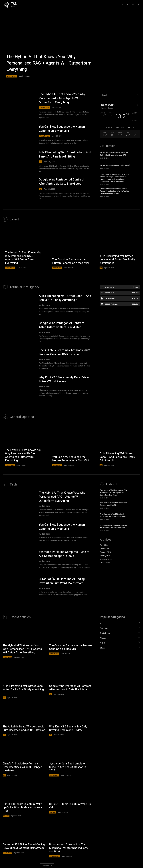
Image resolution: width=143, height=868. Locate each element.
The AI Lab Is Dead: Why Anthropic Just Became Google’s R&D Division (65, 352)
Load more (47, 866)
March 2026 (104, 549)
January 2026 (105, 556)
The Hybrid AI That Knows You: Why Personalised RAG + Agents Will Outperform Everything (49, 63)
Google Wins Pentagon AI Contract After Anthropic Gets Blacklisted (62, 182)
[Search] (137, 95)
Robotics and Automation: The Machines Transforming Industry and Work (69, 848)
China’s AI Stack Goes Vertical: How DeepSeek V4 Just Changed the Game (22, 767)
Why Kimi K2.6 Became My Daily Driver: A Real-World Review (64, 379)
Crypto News (55, 856)
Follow (135, 293)
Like (137, 287)
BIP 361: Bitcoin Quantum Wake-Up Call (115, 165)
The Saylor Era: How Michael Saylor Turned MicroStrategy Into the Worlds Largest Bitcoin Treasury (114, 191)
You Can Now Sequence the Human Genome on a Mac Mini (62, 129)
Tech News (12, 76)
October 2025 (105, 563)
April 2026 (104, 545)
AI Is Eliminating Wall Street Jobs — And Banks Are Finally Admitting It (65, 155)
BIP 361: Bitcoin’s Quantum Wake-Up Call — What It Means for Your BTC (114, 154)
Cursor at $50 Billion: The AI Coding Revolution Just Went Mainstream (62, 581)
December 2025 (106, 559)
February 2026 (105, 552)
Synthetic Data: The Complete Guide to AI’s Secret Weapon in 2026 (64, 554)
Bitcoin (6, 816)
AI (40, 162)
